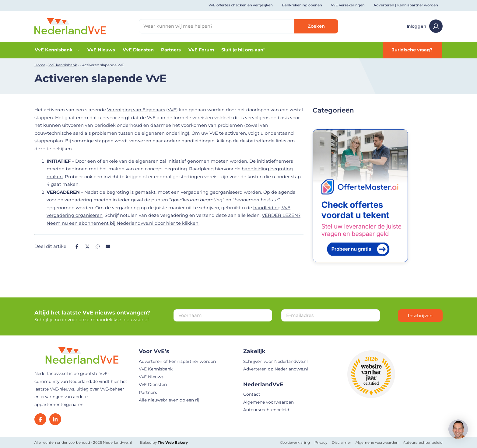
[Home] (70, 26)
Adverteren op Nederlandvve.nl (276, 369)
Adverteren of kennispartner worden (177, 361)
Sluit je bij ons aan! (243, 50)
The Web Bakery (173, 443)
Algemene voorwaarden (268, 402)
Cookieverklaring (295, 443)
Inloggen (425, 26)
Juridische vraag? (412, 50)
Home (40, 65)
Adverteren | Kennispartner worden (406, 5)
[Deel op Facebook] (77, 247)
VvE (172, 110)
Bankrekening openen (302, 5)
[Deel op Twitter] (87, 247)
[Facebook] (40, 419)
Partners (171, 50)
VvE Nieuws (101, 50)
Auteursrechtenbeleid (266, 410)
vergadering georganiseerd (212, 192)
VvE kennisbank (63, 65)
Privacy (321, 443)
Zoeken (316, 26)
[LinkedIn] (55, 419)
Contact (252, 394)
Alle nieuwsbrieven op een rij (169, 400)
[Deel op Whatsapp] (98, 247)
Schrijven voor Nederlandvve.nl (275, 361)
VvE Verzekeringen (348, 5)
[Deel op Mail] (108, 247)
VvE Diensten (138, 50)
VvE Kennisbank (57, 50)
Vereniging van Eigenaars (136, 110)
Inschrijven (420, 316)
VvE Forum (201, 50)
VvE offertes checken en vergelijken (241, 5)
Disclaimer (342, 443)
